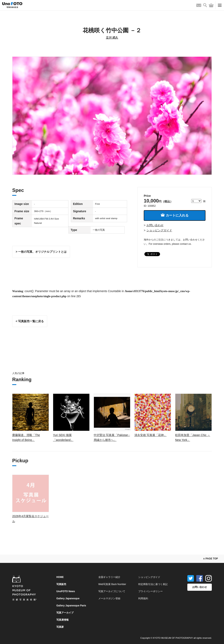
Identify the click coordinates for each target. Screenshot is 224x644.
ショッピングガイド (159, 230)
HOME (60, 577)
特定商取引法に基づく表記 (153, 584)
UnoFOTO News (66, 591)
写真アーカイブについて (112, 591)
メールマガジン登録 (109, 598)
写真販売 (61, 584)
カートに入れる (175, 215)
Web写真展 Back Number (112, 584)
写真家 (60, 627)
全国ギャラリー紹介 (109, 577)
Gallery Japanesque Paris (71, 606)
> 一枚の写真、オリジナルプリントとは (41, 252)
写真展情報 (63, 620)
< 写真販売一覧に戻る (30, 321)
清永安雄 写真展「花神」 (150, 435)
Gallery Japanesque (68, 598)
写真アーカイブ (65, 613)
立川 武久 (112, 38)
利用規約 (143, 598)
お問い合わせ (155, 225)
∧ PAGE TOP (210, 559)
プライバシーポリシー (150, 591)
